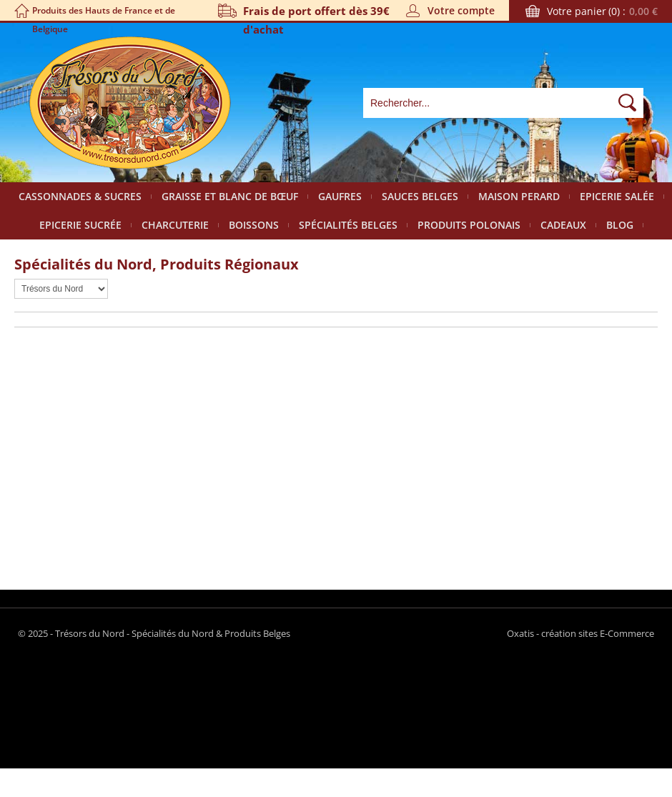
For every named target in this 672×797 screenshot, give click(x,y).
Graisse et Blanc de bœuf (230, 196)
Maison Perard (519, 196)
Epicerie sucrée (80, 225)
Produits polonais (469, 225)
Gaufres (340, 196)
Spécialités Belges (348, 225)
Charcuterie (175, 225)
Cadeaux (563, 225)
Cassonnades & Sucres (80, 196)
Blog (620, 225)
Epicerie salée (617, 196)
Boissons (254, 225)
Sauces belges (420, 196)
